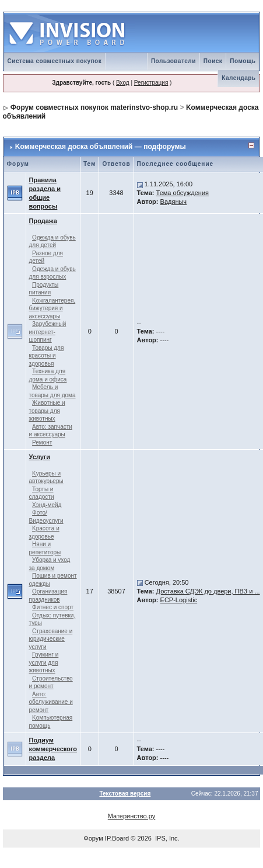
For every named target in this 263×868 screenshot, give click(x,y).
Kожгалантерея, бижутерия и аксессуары (52, 308)
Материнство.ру (131, 816)
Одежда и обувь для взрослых (52, 273)
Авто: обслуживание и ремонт (51, 702)
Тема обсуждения (183, 193)
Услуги (40, 457)
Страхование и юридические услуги (51, 639)
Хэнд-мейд (47, 505)
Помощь (243, 61)
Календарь (239, 78)
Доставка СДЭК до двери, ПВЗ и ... (208, 591)
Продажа (43, 221)
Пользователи (173, 61)
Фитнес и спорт (53, 607)
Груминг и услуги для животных (44, 662)
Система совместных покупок (55, 61)
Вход (123, 83)
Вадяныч (174, 202)
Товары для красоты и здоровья (47, 356)
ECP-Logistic (179, 600)
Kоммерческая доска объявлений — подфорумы (101, 147)
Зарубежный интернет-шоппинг (48, 332)
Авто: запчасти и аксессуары (51, 431)
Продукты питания (44, 289)
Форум (93, 838)
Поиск (213, 61)
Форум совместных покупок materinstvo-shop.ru (94, 107)
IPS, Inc (166, 838)
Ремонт (42, 442)
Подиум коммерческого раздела (53, 749)
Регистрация (151, 83)
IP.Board (117, 838)
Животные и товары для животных (47, 411)
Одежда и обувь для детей (52, 242)
